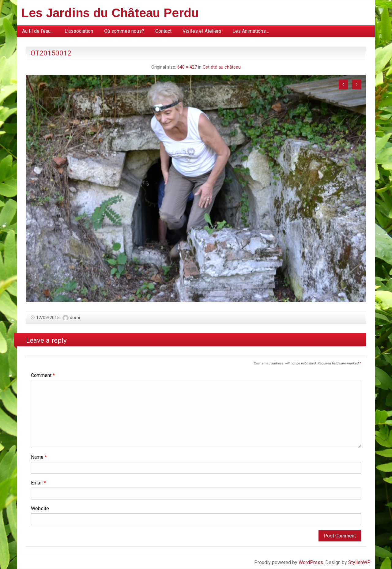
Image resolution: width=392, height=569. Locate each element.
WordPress (311, 562)
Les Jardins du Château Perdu (110, 13)
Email (38, 483)
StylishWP (359, 562)
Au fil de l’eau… (38, 31)
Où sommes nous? (124, 31)
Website (40, 509)
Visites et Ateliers (202, 31)
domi (75, 318)
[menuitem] (38, 31)
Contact (163, 31)
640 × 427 (187, 67)
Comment (43, 375)
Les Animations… (251, 31)
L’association (79, 31)
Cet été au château (222, 67)
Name (39, 457)
